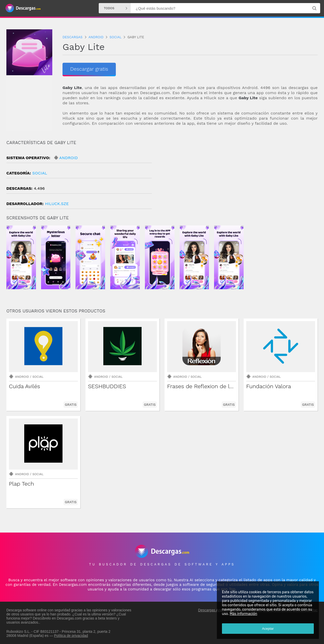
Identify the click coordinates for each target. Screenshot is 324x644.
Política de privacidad (71, 636)
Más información (243, 614)
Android (68, 158)
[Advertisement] (240, 183)
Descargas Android (213, 610)
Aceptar (268, 629)
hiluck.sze (57, 204)
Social (40, 173)
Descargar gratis (89, 69)
